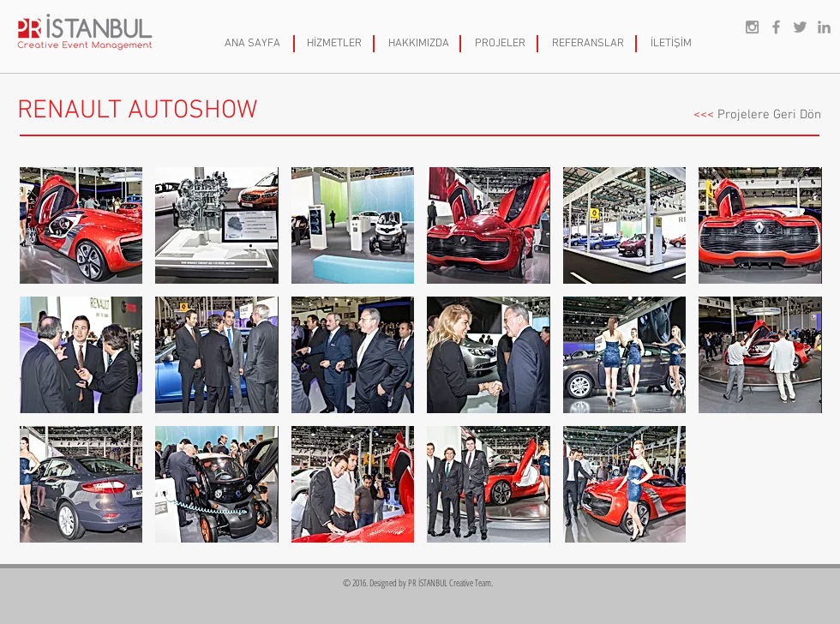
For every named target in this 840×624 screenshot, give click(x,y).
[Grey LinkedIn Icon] (824, 27)
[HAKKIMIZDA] (418, 44)
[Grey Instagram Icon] (752, 27)
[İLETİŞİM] (671, 44)
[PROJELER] (500, 44)
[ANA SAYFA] (252, 44)
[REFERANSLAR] (588, 44)
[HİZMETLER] (334, 44)
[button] (81, 225)
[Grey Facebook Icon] (776, 27)
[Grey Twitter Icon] (800, 27)
